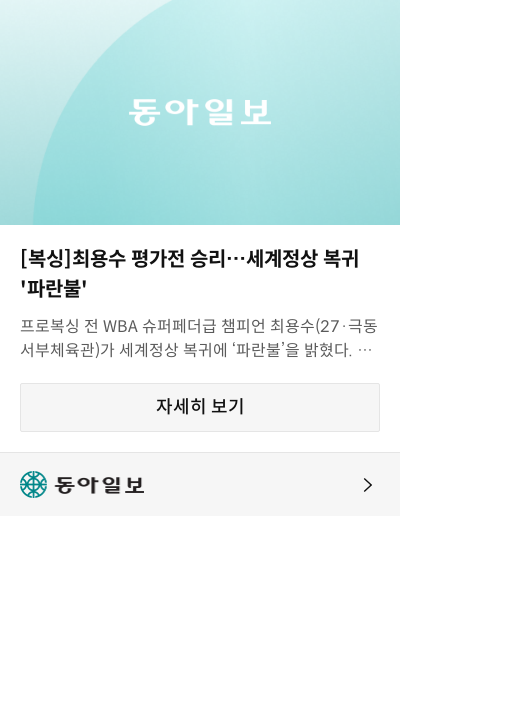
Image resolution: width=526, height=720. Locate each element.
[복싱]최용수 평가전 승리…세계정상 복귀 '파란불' (189, 274)
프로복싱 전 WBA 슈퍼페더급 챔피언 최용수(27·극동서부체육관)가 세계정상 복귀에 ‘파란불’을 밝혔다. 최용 (199, 339)
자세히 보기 (200, 407)
